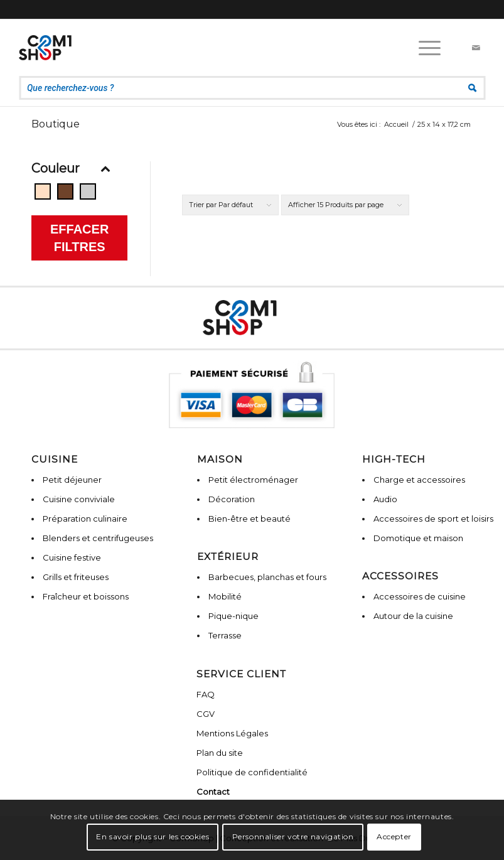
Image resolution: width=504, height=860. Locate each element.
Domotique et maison (418, 538)
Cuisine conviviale (79, 499)
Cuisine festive (72, 557)
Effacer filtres (79, 238)
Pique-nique (233, 616)
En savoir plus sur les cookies (153, 836)
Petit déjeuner (72, 480)
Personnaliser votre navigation (293, 836)
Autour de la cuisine (413, 616)
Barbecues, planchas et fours (267, 577)
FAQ (206, 694)
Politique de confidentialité (252, 772)
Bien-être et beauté (249, 519)
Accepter (394, 836)
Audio (385, 499)
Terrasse (225, 635)
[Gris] (88, 191)
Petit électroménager (253, 480)
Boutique (56, 124)
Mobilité (225, 596)
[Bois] (65, 191)
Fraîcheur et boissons (86, 596)
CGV (206, 714)
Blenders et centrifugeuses (98, 538)
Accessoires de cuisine (420, 596)
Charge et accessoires (419, 480)
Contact (213, 792)
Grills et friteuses (76, 577)
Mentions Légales (232, 733)
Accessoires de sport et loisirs (433, 519)
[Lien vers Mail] (476, 48)
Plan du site (220, 753)
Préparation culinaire (85, 519)
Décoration (232, 499)
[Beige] (43, 191)
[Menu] (423, 48)
